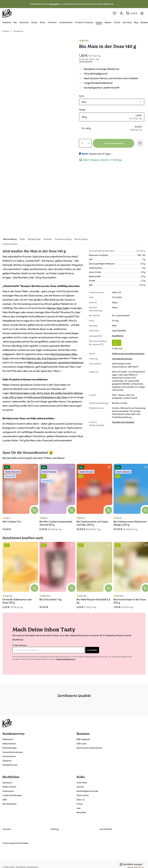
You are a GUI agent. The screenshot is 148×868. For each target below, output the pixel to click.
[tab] (10, 239)
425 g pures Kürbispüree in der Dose (47, 397)
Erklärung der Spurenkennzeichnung (128, 353)
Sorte (81, 96)
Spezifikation (118, 336)
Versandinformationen (122, 359)
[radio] (112, 117)
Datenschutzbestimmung (66, 659)
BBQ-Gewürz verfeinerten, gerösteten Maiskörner (56, 362)
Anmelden (92, 650)
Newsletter (54, 4)
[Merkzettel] (114, 14)
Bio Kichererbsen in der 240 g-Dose (30, 393)
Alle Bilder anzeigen (131, 864)
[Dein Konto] (121, 14)
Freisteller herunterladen (123, 422)
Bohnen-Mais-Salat (58, 308)
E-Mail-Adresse (20, 645)
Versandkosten (86, 61)
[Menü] (142, 12)
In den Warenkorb (113, 143)
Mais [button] (84, 102)
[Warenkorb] (131, 13)
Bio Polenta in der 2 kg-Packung (39, 358)
